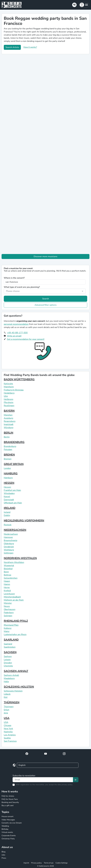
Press (4, 858)
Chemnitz (8, 666)
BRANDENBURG (14, 442)
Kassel (7, 497)
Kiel (6, 697)
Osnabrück (9, 547)
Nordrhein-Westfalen (14, 562)
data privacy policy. (65, 785)
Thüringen (9, 707)
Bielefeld (8, 569)
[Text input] (43, 780)
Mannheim (9, 387)
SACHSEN (10, 652)
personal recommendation (16, 324)
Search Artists (12, 47)
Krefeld (7, 591)
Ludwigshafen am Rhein (15, 635)
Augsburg (8, 418)
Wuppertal (9, 566)
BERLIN (9, 433)
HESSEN (9, 483)
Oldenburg (9, 544)
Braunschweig (10, 540)
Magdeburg (9, 678)
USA (7, 718)
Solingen (8, 616)
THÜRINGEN (12, 702)
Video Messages (8, 820)
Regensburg (10, 421)
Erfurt (6, 710)
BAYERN (9, 411)
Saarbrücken (10, 647)
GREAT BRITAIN (14, 464)
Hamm (7, 584)
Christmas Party (8, 839)
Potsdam (8, 449)
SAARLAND (11, 640)
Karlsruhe (8, 384)
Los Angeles (10, 735)
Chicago (8, 725)
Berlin (7, 437)
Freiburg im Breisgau (14, 390)
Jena (6, 713)
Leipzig (7, 660)
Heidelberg (9, 393)
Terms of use (49, 863)
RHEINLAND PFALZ (16, 621)
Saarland (8, 644)
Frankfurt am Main (12, 490)
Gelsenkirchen (11, 578)
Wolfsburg (9, 550)
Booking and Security (10, 802)
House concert (7, 816)
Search (46, 299)
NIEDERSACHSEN (15, 530)
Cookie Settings (62, 863)
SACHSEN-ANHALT (16, 671)
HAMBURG (11, 473)
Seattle (7, 738)
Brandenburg (10, 446)
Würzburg (9, 428)
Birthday (5, 829)
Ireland (7, 512)
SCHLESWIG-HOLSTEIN (19, 687)
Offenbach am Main (13, 503)
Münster (8, 603)
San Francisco (10, 741)
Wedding (5, 826)
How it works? (30, 47)
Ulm (6, 396)
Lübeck (7, 694)
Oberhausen (10, 609)
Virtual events (7, 832)
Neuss (7, 606)
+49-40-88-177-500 (17, 333)
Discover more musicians (46, 256)
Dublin (7, 515)
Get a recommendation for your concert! (26, 339)
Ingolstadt (9, 424)
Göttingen (9, 553)
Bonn (6, 572)
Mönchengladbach (12, 597)
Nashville (8, 732)
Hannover (8, 537)
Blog (3, 852)
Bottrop (7, 575)
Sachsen (8, 656)
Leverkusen (9, 594)
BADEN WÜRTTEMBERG (19, 379)
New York (8, 729)
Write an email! (14, 336)
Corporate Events (9, 836)
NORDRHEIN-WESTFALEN (20, 558)
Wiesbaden (9, 493)
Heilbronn (9, 399)
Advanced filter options (46, 305)
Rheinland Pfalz (11, 625)
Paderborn (9, 613)
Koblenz (8, 628)
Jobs (3, 855)
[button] (84, 5)
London (7, 468)
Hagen (7, 581)
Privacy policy (36, 863)
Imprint (26, 863)
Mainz (7, 631)
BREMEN (9, 455)
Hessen (7, 487)
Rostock (8, 525)
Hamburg (8, 478)
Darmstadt (9, 500)
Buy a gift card (7, 805)
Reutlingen (9, 406)
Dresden (8, 663)
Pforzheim (9, 402)
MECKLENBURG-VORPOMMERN (24, 520)
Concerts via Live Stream (12, 823)
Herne (7, 587)
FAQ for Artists (8, 796)
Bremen (8, 459)
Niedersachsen (11, 534)
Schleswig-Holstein (13, 691)
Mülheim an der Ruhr (14, 600)
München (8, 415)
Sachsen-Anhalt (11, 675)
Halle (6, 682)
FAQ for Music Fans (10, 799)
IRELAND (10, 508)
